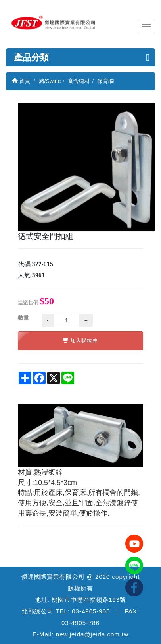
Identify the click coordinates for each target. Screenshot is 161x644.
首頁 (21, 81)
